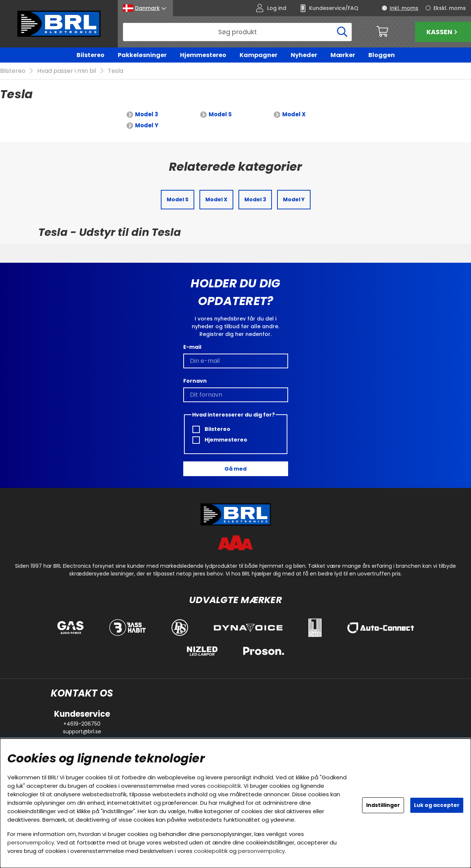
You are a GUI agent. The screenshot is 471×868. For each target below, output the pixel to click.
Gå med (235, 469)
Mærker (343, 55)
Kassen (443, 32)
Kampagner (258, 55)
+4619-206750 (82, 724)
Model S (220, 115)
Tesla (116, 71)
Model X (294, 115)
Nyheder (304, 55)
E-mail (192, 347)
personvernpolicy (31, 842)
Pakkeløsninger (142, 55)
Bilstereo (91, 55)
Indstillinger (383, 805)
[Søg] (237, 32)
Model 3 (147, 115)
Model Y (147, 126)
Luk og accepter (437, 805)
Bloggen (382, 55)
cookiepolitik (224, 786)
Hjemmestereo (203, 55)
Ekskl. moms (450, 8)
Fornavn (195, 381)
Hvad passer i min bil (67, 71)
